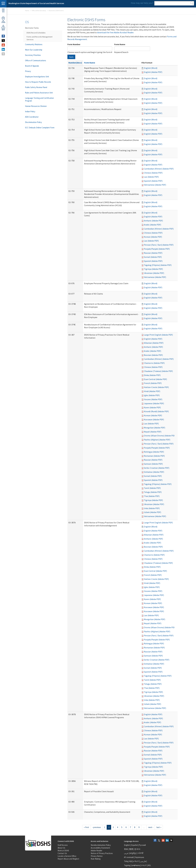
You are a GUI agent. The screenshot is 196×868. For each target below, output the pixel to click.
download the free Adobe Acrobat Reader (115, 32)
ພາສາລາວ (136, 865)
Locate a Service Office (67, 856)
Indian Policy (30, 111)
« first (86, 827)
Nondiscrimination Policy (101, 845)
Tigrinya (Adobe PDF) (153, 269)
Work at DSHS (63, 851)
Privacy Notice (97, 856)
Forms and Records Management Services (40, 38)
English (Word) (151, 68)
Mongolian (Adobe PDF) (155, 428)
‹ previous (97, 827)
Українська (139, 857)
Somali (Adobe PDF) (153, 257)
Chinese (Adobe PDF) (153, 173)
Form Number (74, 44)
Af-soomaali (129, 857)
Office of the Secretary (39, 11)
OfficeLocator (3, 20)
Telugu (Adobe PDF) (153, 492)
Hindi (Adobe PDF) (152, 391)
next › (151, 827)
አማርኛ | (136, 861)
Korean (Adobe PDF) (153, 237)
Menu (3, 11)
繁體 (131, 849)
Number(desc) (75, 63)
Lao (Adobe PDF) (151, 177)
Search (192, 3)
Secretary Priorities (33, 55)
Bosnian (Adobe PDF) (153, 355)
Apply (71, 57)
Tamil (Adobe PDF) (152, 488)
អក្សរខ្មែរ (133, 853)
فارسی (143, 861)
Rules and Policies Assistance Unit (39, 93)
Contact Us (62, 853)
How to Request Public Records (38, 82)
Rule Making (96, 859)
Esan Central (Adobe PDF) (155, 379)
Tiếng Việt (128, 861)
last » (159, 827)
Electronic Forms (32, 28)
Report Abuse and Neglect (68, 859)
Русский (142, 845)
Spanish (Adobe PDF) (153, 181)
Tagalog (127, 865)
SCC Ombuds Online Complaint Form (40, 128)
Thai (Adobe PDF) (152, 496)
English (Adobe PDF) (153, 72)
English (127, 845)
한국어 (137, 849)
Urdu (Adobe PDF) (152, 508)
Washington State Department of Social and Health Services (36, 3)
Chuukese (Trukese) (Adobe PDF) (158, 371)
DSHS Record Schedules (36, 33)
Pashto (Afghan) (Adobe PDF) (157, 440)
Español (134, 845)
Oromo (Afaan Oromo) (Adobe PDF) (160, 436)
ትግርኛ (144, 865)
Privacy (28, 71)
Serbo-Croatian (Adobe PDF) (157, 468)
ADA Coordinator (32, 117)
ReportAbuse (3, 28)
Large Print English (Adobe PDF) (158, 335)
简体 (126, 849)
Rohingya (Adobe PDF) (154, 452)
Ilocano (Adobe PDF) (153, 399)
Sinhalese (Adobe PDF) (154, 472)
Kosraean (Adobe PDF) (154, 419)
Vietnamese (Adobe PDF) (155, 185)
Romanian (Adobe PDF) (154, 456)
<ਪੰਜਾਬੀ (140, 853)
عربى (126, 853)
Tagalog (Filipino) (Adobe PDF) (158, 265)
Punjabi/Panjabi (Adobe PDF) (157, 249)
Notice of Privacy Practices (102, 853)
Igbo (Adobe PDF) (152, 395)
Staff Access (63, 845)
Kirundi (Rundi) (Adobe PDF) (156, 411)
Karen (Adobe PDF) (152, 407)
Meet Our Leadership (34, 50)
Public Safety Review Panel (36, 87)
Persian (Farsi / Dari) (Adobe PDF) (159, 245)
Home (27, 11)
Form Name (120, 44)
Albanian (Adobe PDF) (154, 343)
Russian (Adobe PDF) (153, 253)
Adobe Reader (97, 851)
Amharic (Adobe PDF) (153, 221)
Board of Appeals (32, 66)
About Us (61, 848)
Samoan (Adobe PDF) (153, 464)
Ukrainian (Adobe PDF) (154, 273)
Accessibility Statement (100, 848)
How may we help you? (142, 3)
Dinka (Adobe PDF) (152, 375)
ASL (149, 865)
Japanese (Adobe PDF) (154, 403)
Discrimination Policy (33, 122)
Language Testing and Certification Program (39, 99)
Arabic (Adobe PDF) (153, 225)
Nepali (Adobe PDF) (153, 432)
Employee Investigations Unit (37, 77)
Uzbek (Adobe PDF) (153, 512)
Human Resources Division (36, 106)
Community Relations (34, 44)
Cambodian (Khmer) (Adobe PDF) (159, 169)
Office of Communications (36, 60)
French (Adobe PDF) (153, 383)
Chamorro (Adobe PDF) (154, 363)
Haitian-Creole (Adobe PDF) (156, 387)
